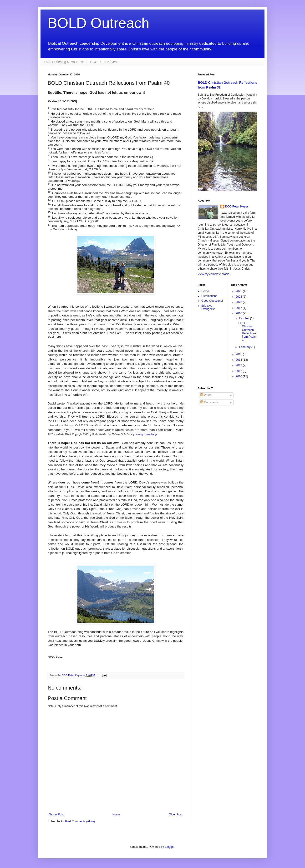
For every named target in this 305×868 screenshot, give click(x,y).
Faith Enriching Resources (63, 62)
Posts (206, 395)
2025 (239, 291)
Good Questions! (212, 301)
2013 (239, 365)
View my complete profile (214, 274)
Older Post (175, 814)
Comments (209, 402)
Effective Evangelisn (208, 307)
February (245, 347)
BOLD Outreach (99, 23)
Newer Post (56, 814)
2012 (239, 371)
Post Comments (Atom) (80, 821)
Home (116, 814)
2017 (239, 308)
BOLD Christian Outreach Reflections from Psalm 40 (247, 332)
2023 (239, 302)
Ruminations (209, 296)
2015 (239, 354)
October (244, 318)
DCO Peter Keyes (103, 62)
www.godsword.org (146, 434)
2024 (239, 297)
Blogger (170, 847)
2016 (239, 313)
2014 (239, 360)
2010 (239, 376)
